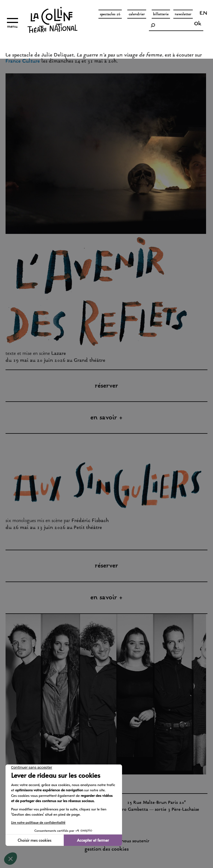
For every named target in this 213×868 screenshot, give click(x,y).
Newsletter (183, 14)
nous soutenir (135, 841)
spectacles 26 (110, 14)
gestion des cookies (107, 849)
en (203, 14)
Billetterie (161, 14)
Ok (198, 24)
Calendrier (137, 14)
